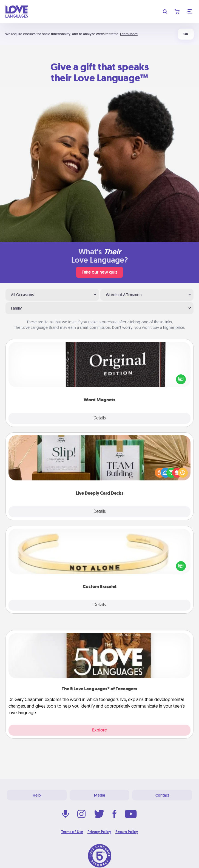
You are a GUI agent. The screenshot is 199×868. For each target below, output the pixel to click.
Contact (162, 795)
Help (37, 795)
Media (99, 795)
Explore (99, 730)
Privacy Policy (99, 832)
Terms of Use (72, 832)
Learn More (129, 34)
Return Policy (127, 832)
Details (100, 418)
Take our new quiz (99, 272)
